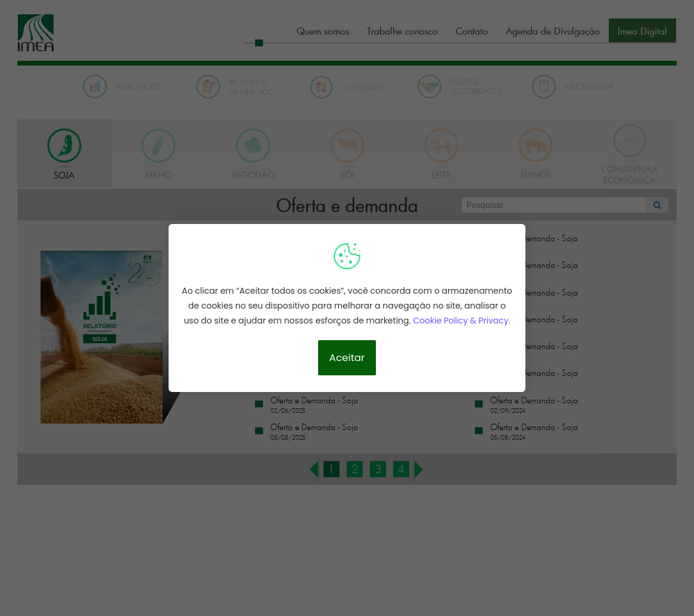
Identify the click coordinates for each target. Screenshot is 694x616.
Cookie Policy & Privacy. (461, 321)
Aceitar (347, 357)
